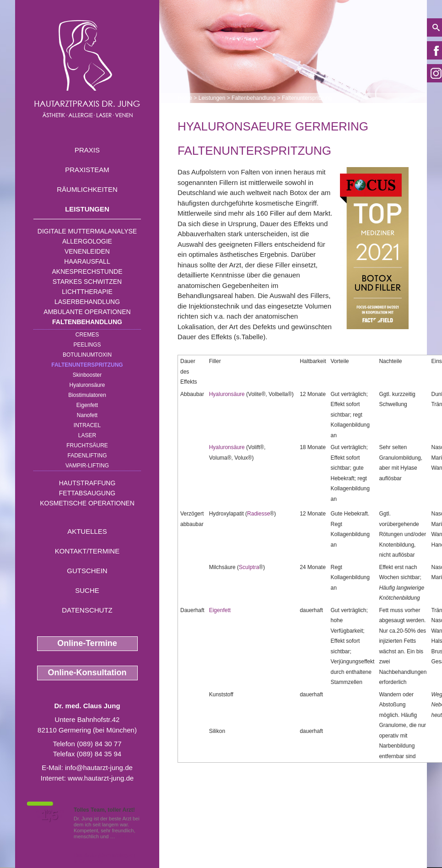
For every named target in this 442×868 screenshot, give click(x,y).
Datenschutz (87, 610)
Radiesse (259, 514)
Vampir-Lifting (87, 466)
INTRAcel (87, 425)
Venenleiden (87, 251)
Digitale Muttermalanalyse (87, 231)
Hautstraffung (87, 483)
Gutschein (87, 571)
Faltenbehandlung (87, 322)
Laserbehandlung (87, 302)
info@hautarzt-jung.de (99, 768)
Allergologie (87, 241)
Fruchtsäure (87, 445)
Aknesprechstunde (87, 271)
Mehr (122, 836)
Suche (87, 590)
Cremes (87, 335)
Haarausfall (87, 261)
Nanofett (87, 415)
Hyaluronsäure (87, 385)
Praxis (87, 150)
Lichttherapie (87, 292)
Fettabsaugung (87, 493)
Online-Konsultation (87, 673)
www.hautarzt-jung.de (101, 778)
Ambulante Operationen (87, 312)
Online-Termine (87, 643)
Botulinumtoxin (87, 355)
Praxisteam (87, 170)
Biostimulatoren (87, 395)
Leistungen (87, 209)
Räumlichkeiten (87, 189)
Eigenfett (87, 405)
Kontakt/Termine (87, 551)
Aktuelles (87, 531)
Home (185, 98)
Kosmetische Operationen (87, 503)
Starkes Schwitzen (87, 282)
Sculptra (249, 567)
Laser (87, 435)
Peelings (87, 345)
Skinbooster (87, 375)
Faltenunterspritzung (87, 365)
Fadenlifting (87, 456)
